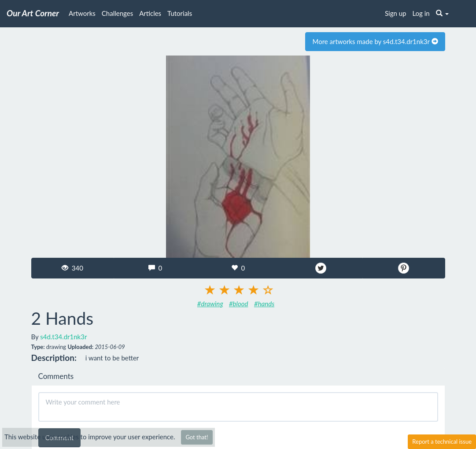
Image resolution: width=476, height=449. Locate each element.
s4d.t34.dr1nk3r (63, 337)
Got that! (197, 437)
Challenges (117, 13)
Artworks (82, 13)
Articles (150, 13)
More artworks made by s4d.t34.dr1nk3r (375, 41)
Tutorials (180, 13)
